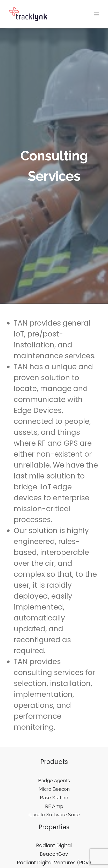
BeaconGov (54, 850)
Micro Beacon (54, 785)
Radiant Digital (54, 842)
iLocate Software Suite (54, 811)
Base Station (54, 793)
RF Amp (54, 802)
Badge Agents (54, 776)
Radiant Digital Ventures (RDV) (54, 859)
